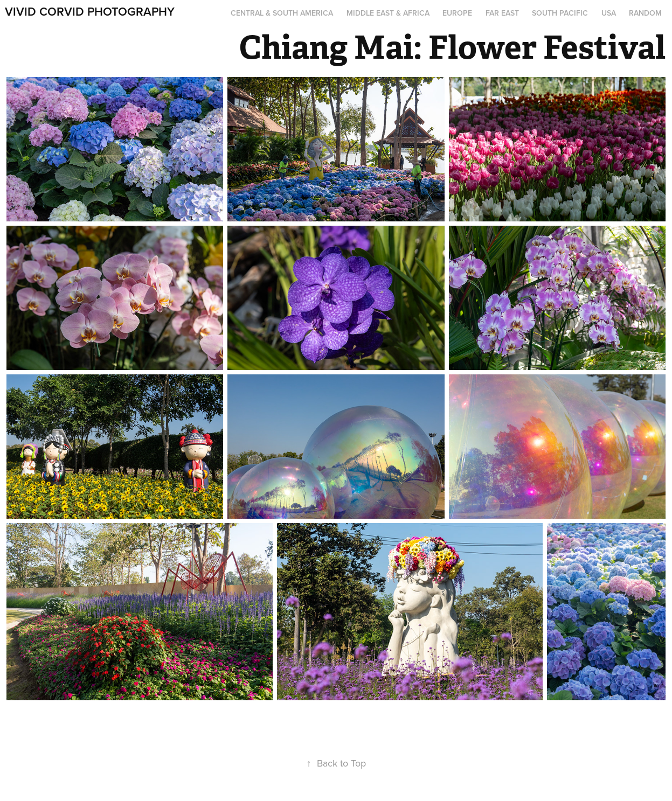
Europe (457, 13)
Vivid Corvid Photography (90, 11)
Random (645, 13)
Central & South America (282, 13)
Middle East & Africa (388, 13)
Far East (502, 13)
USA (609, 13)
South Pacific (560, 13)
